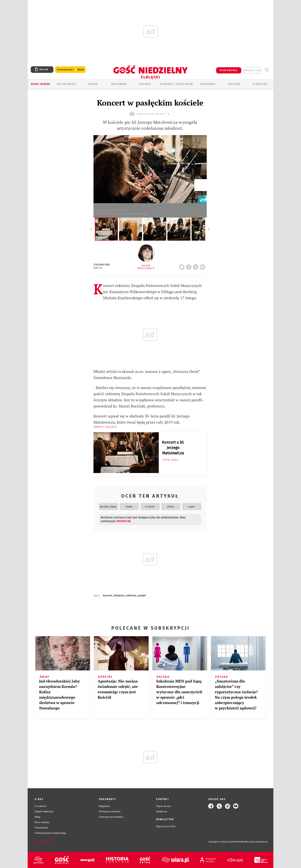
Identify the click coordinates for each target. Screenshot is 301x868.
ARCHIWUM (119, 84)
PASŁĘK (142, 596)
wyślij (203, 266)
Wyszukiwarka (267, 70)
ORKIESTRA (131, 596)
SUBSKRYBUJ (229, 70)
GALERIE (145, 84)
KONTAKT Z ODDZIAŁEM (177, 84)
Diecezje (234, 84)
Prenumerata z (70, 70)
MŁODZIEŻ (119, 596)
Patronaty (208, 84)
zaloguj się (252, 70)
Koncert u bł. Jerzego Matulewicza (173, 448)
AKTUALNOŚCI (67, 84)
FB (189, 266)
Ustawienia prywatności (111, 817)
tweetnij (196, 266)
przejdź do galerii (150, 114)
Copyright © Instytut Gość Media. (224, 842)
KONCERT (107, 596)
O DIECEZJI (260, 84)
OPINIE (93, 84)
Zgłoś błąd (44, 842)
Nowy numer (41, 84)
